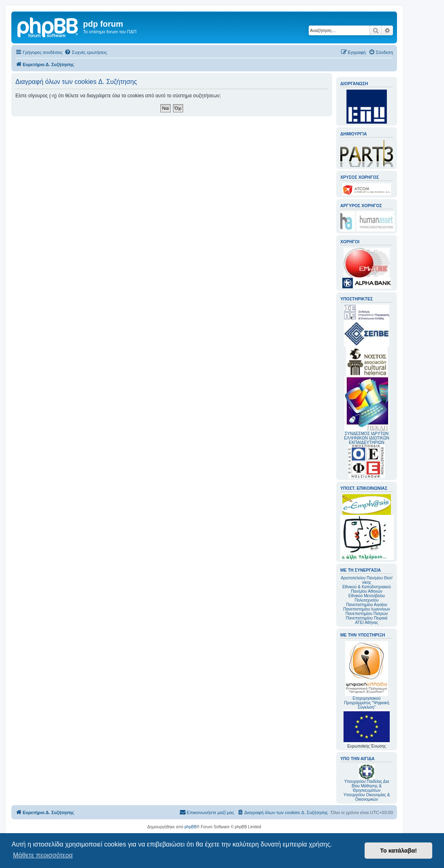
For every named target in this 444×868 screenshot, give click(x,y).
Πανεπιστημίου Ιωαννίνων (366, 609)
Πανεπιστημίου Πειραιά (367, 618)
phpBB (190, 827)
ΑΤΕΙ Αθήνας (366, 623)
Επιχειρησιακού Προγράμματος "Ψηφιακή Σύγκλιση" (367, 675)
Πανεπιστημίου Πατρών (367, 614)
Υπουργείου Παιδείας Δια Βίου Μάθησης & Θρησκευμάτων (367, 786)
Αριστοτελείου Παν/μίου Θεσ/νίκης (367, 580)
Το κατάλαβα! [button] (398, 851)
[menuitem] (86, 52)
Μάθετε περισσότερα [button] (43, 855)
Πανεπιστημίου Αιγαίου (366, 605)
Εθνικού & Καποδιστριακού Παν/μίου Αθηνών (367, 589)
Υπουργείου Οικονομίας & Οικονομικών (367, 797)
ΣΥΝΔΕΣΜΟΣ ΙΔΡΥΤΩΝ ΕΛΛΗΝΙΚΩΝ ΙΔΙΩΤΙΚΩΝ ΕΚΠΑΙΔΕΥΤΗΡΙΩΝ (366, 438)
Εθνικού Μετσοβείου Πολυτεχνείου (367, 598)
